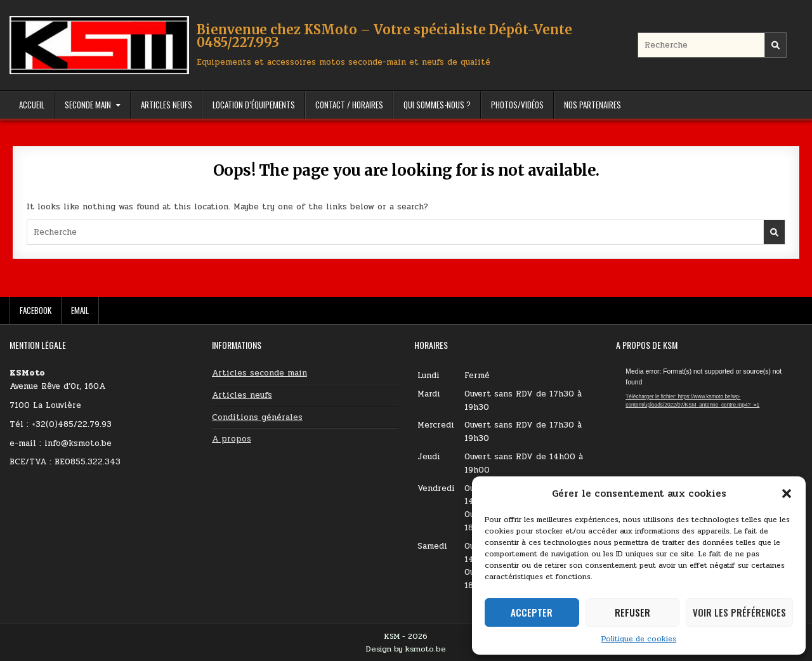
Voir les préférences (739, 612)
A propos (232, 439)
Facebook (36, 310)
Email (80, 310)
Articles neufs (242, 395)
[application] (709, 419)
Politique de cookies (639, 639)
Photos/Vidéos (517, 105)
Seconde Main (88, 105)
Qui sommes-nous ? (437, 105)
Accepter (532, 612)
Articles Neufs (167, 105)
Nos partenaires (593, 105)
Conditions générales (257, 417)
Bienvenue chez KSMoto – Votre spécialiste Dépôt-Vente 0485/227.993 (384, 36)
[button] (787, 494)
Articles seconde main (259, 373)
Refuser (632, 612)
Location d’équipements (254, 105)
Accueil (32, 105)
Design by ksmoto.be (406, 649)
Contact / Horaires (349, 105)
